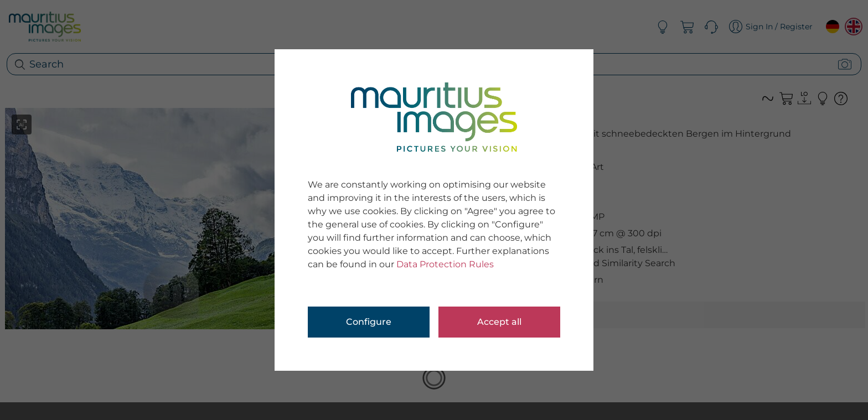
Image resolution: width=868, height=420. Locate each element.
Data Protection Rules (445, 264)
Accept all (499, 322)
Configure (369, 322)
